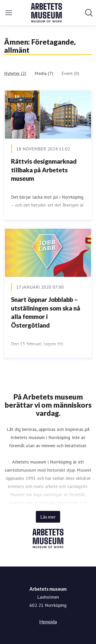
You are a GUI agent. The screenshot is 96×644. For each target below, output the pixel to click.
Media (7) (44, 73)
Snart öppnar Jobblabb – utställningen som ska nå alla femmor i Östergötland (46, 312)
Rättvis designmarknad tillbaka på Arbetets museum (44, 170)
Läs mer (48, 517)
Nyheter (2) (15, 73)
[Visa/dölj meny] (9, 13)
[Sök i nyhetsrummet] (89, 13)
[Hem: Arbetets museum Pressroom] (47, 13)
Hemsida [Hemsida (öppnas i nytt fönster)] (48, 622)
